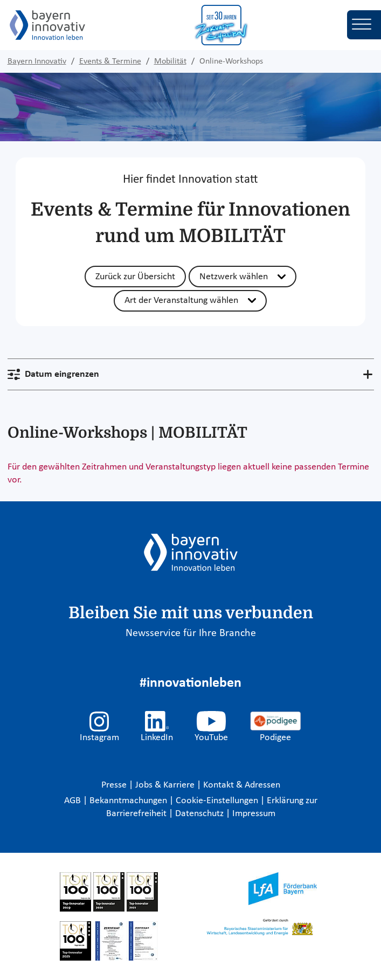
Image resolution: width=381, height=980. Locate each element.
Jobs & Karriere (166, 785)
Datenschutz (200, 814)
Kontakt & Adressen (242, 785)
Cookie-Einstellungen (217, 801)
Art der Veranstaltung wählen (181, 301)
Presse (115, 785)
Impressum (254, 814)
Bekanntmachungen (129, 801)
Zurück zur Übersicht (135, 277)
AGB (74, 801)
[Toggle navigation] (364, 25)
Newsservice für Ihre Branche (191, 633)
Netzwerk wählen (234, 277)
